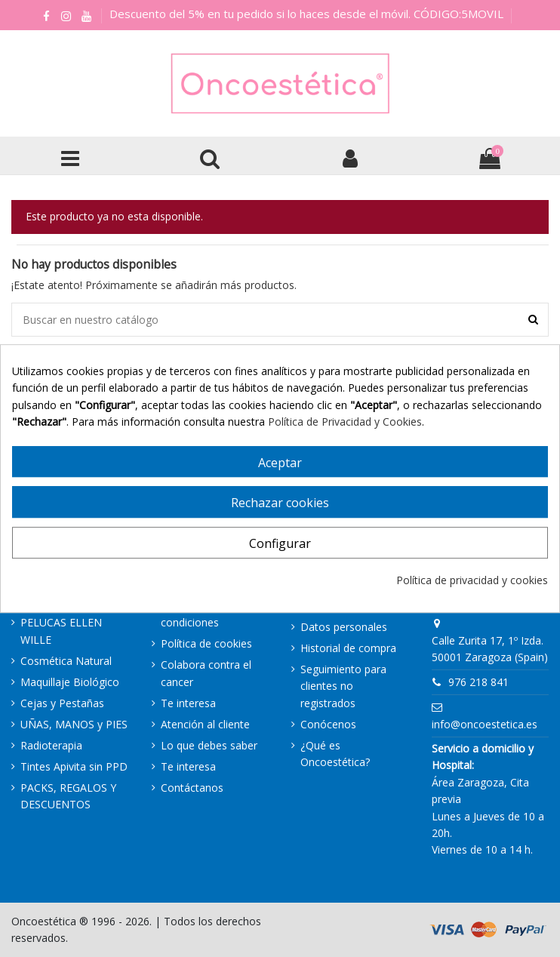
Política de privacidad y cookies (472, 580)
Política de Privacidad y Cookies (345, 422)
